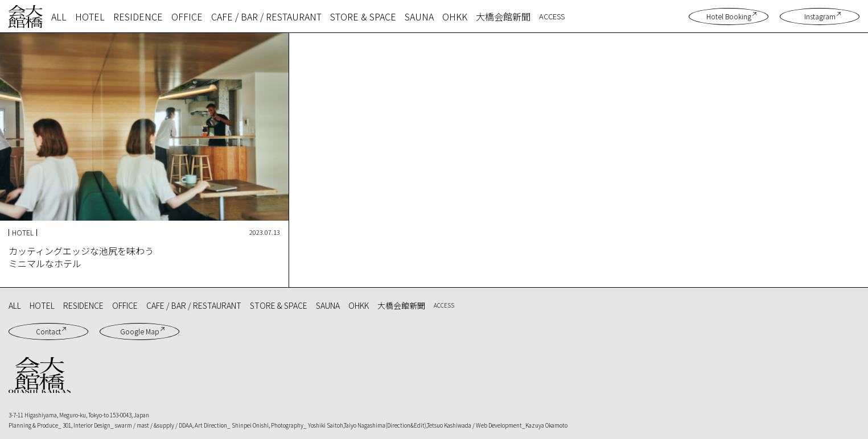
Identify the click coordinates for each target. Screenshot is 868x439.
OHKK (455, 16)
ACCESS (552, 16)
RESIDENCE (138, 16)
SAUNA (419, 16)
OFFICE (187, 16)
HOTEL (90, 16)
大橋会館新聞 (503, 16)
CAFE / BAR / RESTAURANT (266, 16)
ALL (59, 16)
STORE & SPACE (363, 16)
